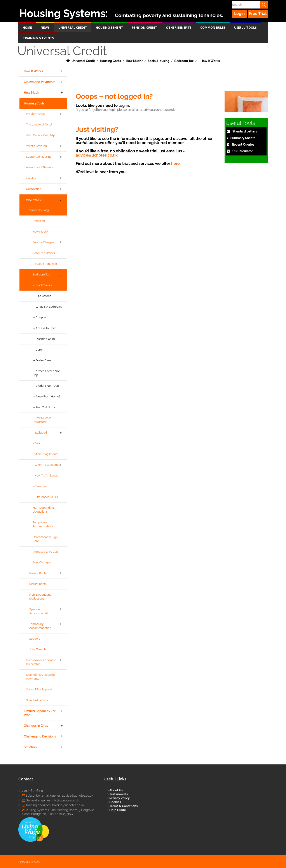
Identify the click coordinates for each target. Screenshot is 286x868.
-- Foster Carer (42, 360)
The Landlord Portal (39, 124)
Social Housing (39, 210)
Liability (31, 178)
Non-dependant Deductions (43, 510)
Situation (30, 747)
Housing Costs (34, 103)
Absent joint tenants (40, 167)
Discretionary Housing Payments (40, 677)
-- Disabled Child (44, 339)
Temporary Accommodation (44, 524)
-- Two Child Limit (44, 407)
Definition (39, 221)
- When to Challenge (46, 465)
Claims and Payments (40, 82)
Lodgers (35, 639)
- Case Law (40, 486)
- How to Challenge (45, 475)
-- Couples (40, 317)
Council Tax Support (39, 689)
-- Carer (38, 350)
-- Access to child (44, 328)
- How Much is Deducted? (42, 420)
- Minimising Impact (45, 454)
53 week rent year (45, 264)
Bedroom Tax (41, 274)
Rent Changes (42, 562)
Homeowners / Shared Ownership (41, 662)
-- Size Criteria (42, 296)
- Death (37, 443)
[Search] (249, 5)
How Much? (34, 200)
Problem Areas (36, 114)
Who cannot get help (40, 135)
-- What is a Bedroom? (47, 307)
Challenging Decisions (40, 736)
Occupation (34, 189)
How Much (31, 93)
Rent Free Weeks (44, 253)
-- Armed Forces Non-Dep (47, 373)
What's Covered (36, 146)
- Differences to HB (45, 497)
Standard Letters (37, 700)
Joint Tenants (38, 649)
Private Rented (39, 573)
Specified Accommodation (40, 611)
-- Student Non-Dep (46, 386)
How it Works (33, 71)
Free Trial (258, 13)
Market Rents (38, 584)
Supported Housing (39, 157)
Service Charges (43, 242)
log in (124, 105)
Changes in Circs (36, 726)
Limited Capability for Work (40, 713)
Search (264, 5)
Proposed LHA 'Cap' (46, 552)
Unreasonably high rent (45, 539)
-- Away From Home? (46, 396)
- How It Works (42, 285)
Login (239, 13)
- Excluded (40, 433)
